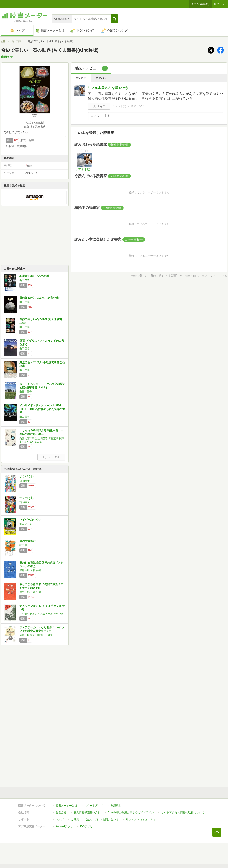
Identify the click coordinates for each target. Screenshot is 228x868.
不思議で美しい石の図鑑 (34, 276)
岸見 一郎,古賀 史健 (30, 570)
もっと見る (51, 457)
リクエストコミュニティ (141, 819)
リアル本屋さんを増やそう (108, 88)
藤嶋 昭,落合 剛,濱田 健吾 (36, 635)
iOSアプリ (86, 826)
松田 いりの (26, 524)
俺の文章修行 (27, 541)
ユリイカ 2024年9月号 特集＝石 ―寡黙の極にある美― (41, 432)
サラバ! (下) (26, 476)
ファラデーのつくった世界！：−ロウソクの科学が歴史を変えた (42, 629)
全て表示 (81, 78)
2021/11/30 (137, 106)
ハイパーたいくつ (30, 520)
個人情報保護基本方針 (87, 812)
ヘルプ (60, 819)
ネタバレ (101, 78)
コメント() (119, 106)
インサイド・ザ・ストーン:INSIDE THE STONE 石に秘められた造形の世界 (42, 409)
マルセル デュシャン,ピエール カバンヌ (41, 614)
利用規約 (116, 806)
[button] (114, 19)
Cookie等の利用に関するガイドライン (131, 812)
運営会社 (61, 812)
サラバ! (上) (26, 498)
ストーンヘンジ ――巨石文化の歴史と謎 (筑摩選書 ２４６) (42, 386)
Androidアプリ (64, 826)
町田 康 (23, 545)
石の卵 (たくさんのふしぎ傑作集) (40, 298)
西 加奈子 (25, 481)
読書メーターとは (66, 806)
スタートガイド (94, 806)
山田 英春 (25, 280)
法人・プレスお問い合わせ (102, 819)
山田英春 (16, 41)
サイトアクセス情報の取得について (183, 812)
